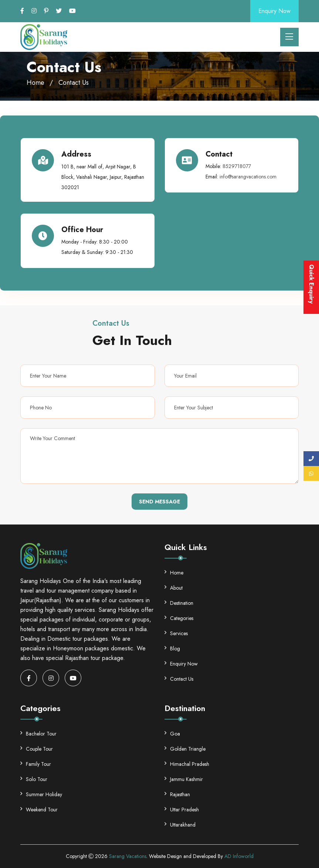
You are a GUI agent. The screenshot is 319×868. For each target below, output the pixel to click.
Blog (172, 649)
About (174, 588)
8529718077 (237, 166)
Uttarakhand (180, 825)
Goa (172, 734)
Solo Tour (34, 779)
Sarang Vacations (128, 856)
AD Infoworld (239, 856)
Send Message (159, 502)
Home (35, 83)
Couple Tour (37, 749)
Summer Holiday (41, 794)
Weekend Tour (39, 810)
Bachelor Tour (38, 734)
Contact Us (179, 679)
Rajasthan (177, 794)
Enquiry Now (274, 11)
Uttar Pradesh (182, 810)
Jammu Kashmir (184, 779)
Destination (179, 603)
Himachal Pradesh (187, 764)
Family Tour (36, 764)
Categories (179, 618)
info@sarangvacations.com (248, 177)
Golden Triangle (185, 749)
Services (176, 633)
